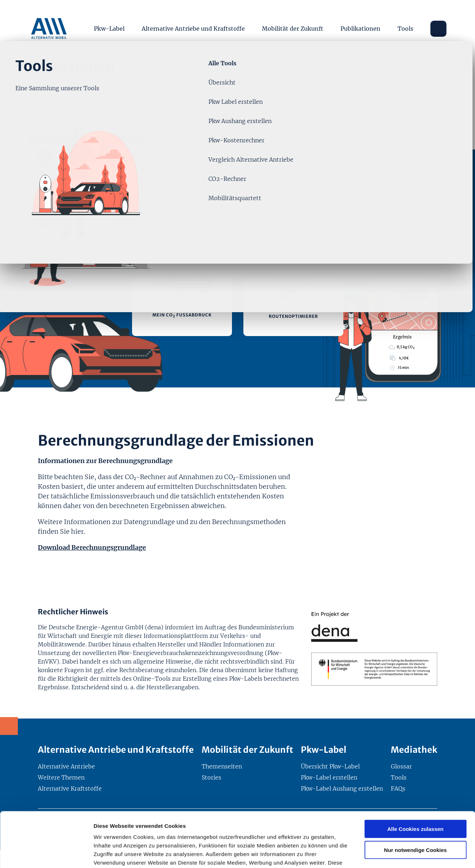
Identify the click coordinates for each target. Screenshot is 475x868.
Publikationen (360, 29)
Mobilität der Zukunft (293, 29)
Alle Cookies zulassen (415, 774)
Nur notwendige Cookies (415, 795)
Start (45, 76)
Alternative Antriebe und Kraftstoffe (193, 29)
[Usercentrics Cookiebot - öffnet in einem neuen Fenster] (46, 854)
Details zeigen (380, 854)
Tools (405, 29)
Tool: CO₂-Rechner (140, 76)
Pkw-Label (109, 29)
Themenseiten (83, 76)
